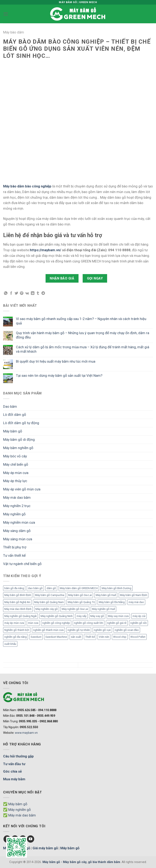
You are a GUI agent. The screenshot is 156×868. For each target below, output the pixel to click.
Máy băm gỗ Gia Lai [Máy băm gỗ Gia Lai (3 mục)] (80, 595)
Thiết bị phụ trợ (15, 547)
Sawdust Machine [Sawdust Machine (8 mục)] (56, 637)
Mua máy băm (14, 779)
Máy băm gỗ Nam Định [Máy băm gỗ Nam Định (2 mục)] (134, 595)
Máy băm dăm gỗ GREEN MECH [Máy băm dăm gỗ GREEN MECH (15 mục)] (79, 588)
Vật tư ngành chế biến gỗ (22, 564)
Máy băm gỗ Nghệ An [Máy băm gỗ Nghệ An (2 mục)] (17, 602)
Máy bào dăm (14, 32)
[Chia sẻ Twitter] (16, 293)
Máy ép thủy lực (15, 481)
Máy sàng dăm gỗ (17, 531)
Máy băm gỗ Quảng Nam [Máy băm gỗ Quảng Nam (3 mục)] (49, 602)
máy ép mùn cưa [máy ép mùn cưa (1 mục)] (14, 623)
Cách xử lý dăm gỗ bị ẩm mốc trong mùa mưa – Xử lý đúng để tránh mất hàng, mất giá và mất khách (83, 349)
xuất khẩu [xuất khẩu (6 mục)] (10, 644)
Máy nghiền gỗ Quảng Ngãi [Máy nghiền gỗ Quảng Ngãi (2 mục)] (21, 616)
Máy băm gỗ (13, 431)
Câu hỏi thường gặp (18, 756)
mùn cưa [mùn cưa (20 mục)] (33, 623)
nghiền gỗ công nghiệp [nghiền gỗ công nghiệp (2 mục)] (56, 623)
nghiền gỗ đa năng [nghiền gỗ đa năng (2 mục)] (16, 637)
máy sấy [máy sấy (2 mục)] (82, 616)
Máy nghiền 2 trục (17, 506)
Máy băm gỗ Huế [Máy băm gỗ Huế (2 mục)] (106, 595)
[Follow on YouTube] (31, 839)
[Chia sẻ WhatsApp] (6, 293)
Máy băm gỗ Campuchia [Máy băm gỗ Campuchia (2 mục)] (50, 595)
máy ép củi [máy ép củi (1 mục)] (139, 616)
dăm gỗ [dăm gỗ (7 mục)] (51, 588)
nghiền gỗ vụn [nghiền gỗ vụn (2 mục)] (102, 630)
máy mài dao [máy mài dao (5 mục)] (136, 602)
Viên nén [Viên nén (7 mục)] (104, 637)
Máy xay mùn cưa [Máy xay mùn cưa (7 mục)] (118, 616)
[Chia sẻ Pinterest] (22, 293)
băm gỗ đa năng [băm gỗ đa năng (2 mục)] (14, 588)
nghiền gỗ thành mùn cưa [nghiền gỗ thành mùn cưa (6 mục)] (48, 630)
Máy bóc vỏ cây (15, 456)
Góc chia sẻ (12, 771)
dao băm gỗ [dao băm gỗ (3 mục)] (35, 588)
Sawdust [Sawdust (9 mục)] (36, 637)
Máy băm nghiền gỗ (18, 448)
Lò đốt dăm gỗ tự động (21, 423)
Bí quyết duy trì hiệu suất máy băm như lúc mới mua (56, 361)
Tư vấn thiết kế (14, 555)
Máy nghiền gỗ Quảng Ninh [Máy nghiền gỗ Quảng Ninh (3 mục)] (57, 616)
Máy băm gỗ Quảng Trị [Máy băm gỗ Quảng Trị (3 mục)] (81, 602)
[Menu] (6, 14)
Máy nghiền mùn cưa (19, 522)
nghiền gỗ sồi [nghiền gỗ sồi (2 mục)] (138, 623)
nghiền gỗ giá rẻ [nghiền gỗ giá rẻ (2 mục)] (117, 623)
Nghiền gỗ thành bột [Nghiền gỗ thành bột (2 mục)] (17, 630)
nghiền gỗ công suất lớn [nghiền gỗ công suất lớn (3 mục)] (89, 623)
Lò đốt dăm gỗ (15, 415)
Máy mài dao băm (17, 497)
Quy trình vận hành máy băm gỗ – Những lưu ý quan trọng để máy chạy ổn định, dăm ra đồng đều (83, 335)
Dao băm (10, 406)
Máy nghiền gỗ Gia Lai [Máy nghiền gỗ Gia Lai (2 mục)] (75, 609)
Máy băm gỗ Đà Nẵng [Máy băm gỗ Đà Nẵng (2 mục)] (112, 602)
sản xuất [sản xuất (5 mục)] (76, 637)
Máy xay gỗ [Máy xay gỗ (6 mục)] (97, 616)
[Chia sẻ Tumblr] (38, 293)
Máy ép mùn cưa (16, 473)
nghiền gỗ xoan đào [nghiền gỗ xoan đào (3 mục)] (127, 630)
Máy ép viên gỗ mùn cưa (22, 489)
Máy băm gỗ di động (19, 440)
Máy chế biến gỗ (16, 464)
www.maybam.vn (26, 733)
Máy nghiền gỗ (14, 514)
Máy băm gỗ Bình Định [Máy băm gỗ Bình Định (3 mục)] (18, 595)
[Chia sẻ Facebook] (11, 293)
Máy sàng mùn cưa (18, 539)
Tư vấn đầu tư (14, 764)
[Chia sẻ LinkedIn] (33, 293)
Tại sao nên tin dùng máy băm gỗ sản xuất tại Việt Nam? (59, 376)
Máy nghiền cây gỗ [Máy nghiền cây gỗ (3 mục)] (47, 609)
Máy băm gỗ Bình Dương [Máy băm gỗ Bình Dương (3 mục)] (117, 588)
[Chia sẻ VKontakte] (27, 293)
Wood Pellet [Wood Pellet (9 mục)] (138, 637)
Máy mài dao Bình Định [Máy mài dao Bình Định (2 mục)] (18, 609)
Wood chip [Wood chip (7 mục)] (120, 637)
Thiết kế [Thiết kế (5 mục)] (90, 637)
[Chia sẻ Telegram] (43, 293)
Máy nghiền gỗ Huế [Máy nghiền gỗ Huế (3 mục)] (103, 609)
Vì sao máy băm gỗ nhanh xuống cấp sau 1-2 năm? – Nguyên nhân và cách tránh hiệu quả (81, 321)
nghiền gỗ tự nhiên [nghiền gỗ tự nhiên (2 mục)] (79, 630)
